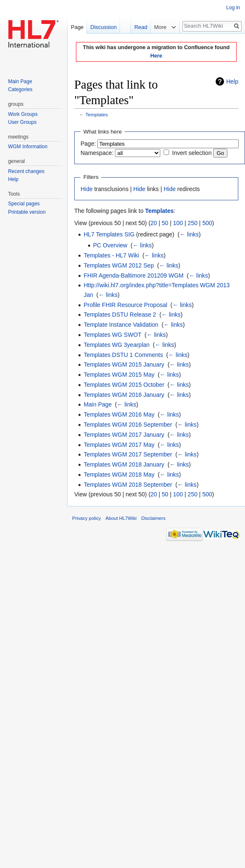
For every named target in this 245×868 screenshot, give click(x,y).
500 (207, 223)
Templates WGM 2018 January (124, 464)
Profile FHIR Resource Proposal (125, 305)
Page (77, 27)
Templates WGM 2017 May (119, 445)
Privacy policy (86, 518)
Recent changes (26, 171)
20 (154, 223)
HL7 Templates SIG (109, 234)
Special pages (24, 204)
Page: (88, 144)
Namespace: (97, 153)
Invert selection (192, 153)
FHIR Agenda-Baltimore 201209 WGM (133, 275)
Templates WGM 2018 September (128, 485)
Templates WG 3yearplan (116, 345)
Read (136, 27)
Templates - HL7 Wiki (111, 255)
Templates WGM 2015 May (119, 375)
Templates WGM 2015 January (124, 365)
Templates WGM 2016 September (128, 425)
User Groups (22, 122)
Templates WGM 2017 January (124, 435)
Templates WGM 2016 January (124, 395)
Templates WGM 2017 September (128, 454)
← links (189, 234)
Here (156, 56)
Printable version (27, 212)
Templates (97, 114)
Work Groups (23, 114)
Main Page (98, 404)
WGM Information (28, 147)
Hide (87, 189)
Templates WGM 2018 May (119, 475)
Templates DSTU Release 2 (120, 315)
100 (178, 223)
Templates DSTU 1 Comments (123, 355)
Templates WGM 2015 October (124, 385)
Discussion (103, 27)
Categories (20, 89)
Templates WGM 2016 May (119, 414)
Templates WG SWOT (112, 335)
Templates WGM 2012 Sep (119, 265)
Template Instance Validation (121, 325)
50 (165, 223)
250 (192, 223)
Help (232, 81)
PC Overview (110, 245)
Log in (233, 8)
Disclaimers (154, 518)
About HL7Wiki (121, 518)
